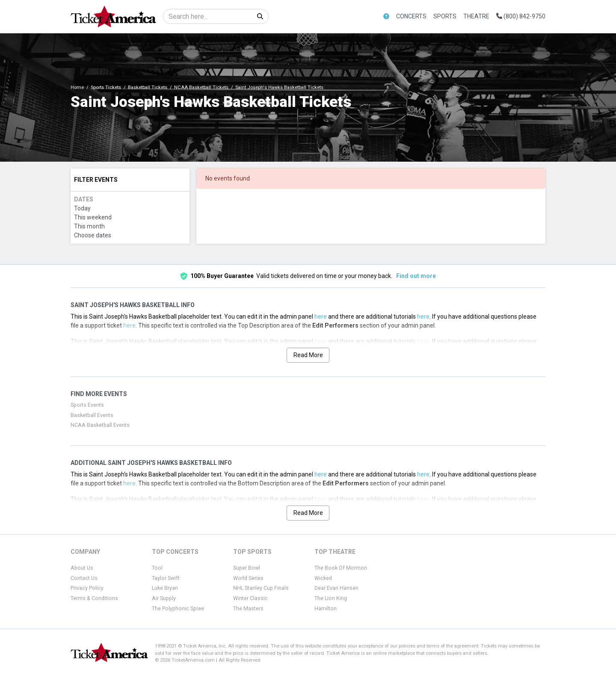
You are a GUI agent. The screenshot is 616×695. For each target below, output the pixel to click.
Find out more (416, 276)
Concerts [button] (411, 16)
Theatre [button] (476, 16)
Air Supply (164, 598)
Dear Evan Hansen (336, 588)
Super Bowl (247, 568)
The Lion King (331, 598)
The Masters (248, 609)
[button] (386, 16)
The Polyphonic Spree (178, 609)
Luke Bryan (165, 588)
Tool (157, 568)
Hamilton (326, 609)
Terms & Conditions (94, 598)
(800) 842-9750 (521, 16)
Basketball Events (92, 415)
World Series (248, 578)
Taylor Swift (166, 578)
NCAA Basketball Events (100, 425)
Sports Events (87, 405)
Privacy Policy (87, 588)
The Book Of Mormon (341, 568)
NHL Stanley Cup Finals (261, 588)
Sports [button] (445, 16)
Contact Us (84, 578)
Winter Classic (250, 598)
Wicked (323, 578)
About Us (82, 568)
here (321, 316)
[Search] (208, 16)
